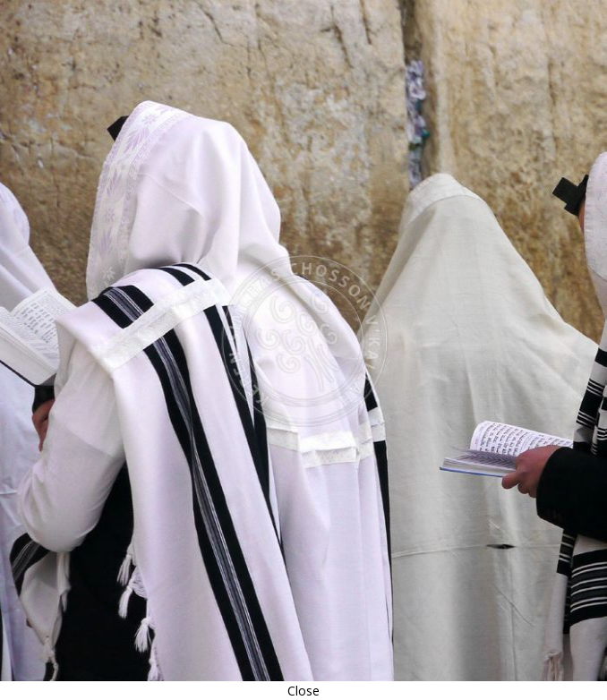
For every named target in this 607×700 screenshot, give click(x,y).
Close (303, 691)
